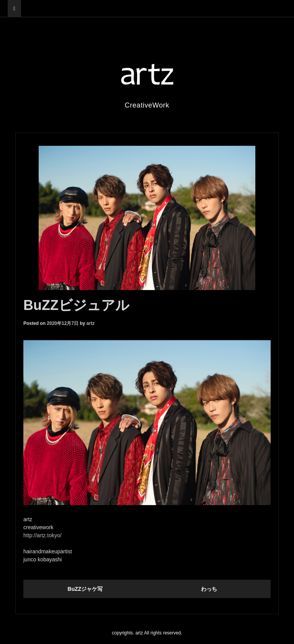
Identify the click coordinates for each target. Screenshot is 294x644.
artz (91, 323)
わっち (209, 589)
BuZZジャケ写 (85, 589)
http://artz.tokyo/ (42, 535)
